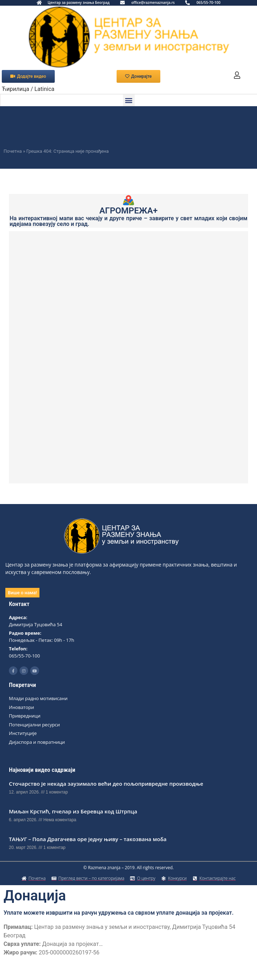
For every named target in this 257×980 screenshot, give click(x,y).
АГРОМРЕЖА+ (129, 211)
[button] (129, 100)
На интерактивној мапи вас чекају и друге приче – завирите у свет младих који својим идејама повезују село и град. (128, 221)
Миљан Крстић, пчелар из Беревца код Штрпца (73, 811)
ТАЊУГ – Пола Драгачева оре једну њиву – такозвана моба (88, 839)
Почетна (13, 151)
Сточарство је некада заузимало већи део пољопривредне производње (106, 784)
